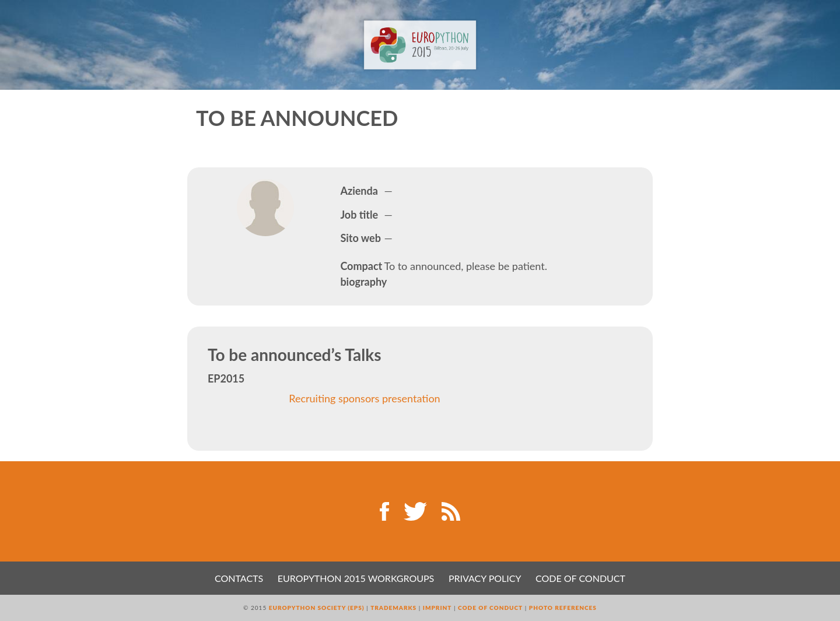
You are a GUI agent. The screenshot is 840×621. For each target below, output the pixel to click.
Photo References (563, 608)
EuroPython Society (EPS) (317, 608)
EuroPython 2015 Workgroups (356, 578)
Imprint (437, 608)
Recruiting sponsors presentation (364, 398)
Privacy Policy (485, 578)
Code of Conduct (580, 578)
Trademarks (393, 608)
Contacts (239, 578)
